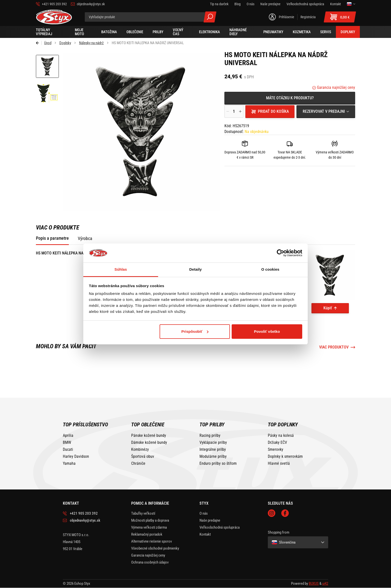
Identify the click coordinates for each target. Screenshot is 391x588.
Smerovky (276, 450)
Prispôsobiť (195, 331)
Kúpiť (328, 308)
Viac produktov (334, 347)
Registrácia (308, 17)
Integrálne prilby (213, 450)
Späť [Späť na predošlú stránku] (39, 43)
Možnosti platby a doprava (150, 520)
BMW (67, 443)
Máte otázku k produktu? (290, 98)
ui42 (325, 584)
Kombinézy (140, 450)
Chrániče (138, 464)
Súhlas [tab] (121, 269)
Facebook (285, 513)
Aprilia (68, 436)
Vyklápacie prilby (213, 443)
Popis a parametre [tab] (52, 238)
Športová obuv (143, 457)
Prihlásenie (287, 17)
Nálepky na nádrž (91, 43)
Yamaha (69, 464)
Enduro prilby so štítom (218, 464)
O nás (204, 513)
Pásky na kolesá (281, 436)
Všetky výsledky (210, 17)
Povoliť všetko (267, 331)
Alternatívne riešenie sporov (151, 541)
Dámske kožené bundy (149, 443)
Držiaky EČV (277, 443)
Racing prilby (210, 436)
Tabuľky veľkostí (143, 513)
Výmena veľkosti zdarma (149, 527)
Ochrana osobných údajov (150, 562)
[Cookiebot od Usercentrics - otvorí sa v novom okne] (280, 253)
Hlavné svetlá (279, 464)
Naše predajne (210, 520)
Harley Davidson (76, 457)
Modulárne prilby (213, 457)
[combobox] (326, 112)
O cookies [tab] (270, 269)
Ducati (68, 450)
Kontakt (205, 534)
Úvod (48, 43)
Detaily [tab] (195, 269)
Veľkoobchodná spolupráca (220, 527)
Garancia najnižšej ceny (336, 87)
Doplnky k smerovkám (285, 457)
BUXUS (314, 584)
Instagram (272, 513)
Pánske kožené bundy (149, 436)
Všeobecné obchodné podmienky (155, 548)
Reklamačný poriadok (147, 534)
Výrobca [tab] (85, 238)
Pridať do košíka (273, 111)
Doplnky (65, 43)
